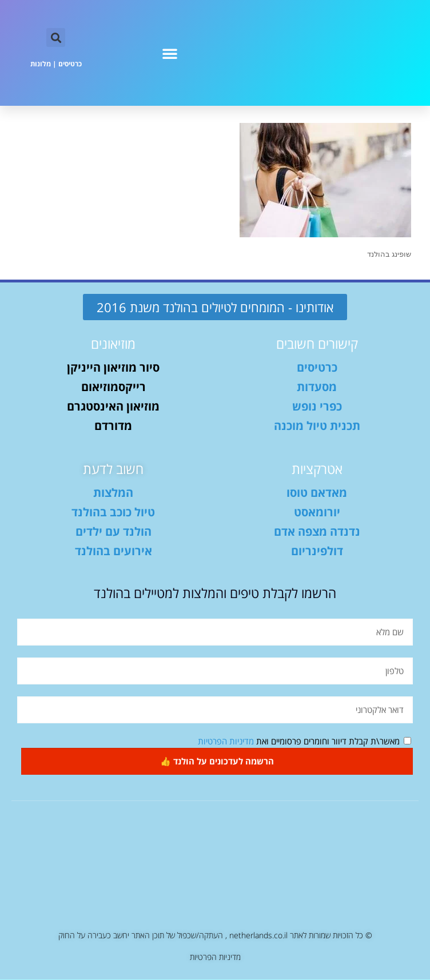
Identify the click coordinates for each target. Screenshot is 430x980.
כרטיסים (70, 64)
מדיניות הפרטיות (226, 742)
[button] (170, 53)
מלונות (41, 64)
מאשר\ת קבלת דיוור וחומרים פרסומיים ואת (299, 742)
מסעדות (317, 387)
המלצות (113, 493)
